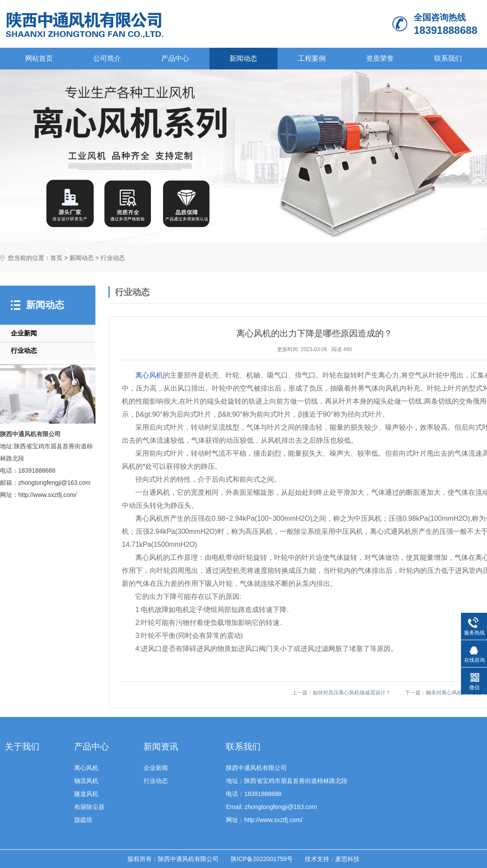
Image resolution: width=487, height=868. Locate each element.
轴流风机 (86, 781)
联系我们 (448, 58)
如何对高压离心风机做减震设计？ (352, 693)
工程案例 (312, 58)
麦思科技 (347, 859)
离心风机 (149, 375)
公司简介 (107, 58)
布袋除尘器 (89, 807)
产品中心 (175, 58)
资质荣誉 (380, 58)
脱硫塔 (83, 820)
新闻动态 (243, 58)
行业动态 (113, 258)
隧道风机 (86, 794)
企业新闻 (24, 333)
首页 (56, 258)
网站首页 (39, 58)
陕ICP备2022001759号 (262, 859)
